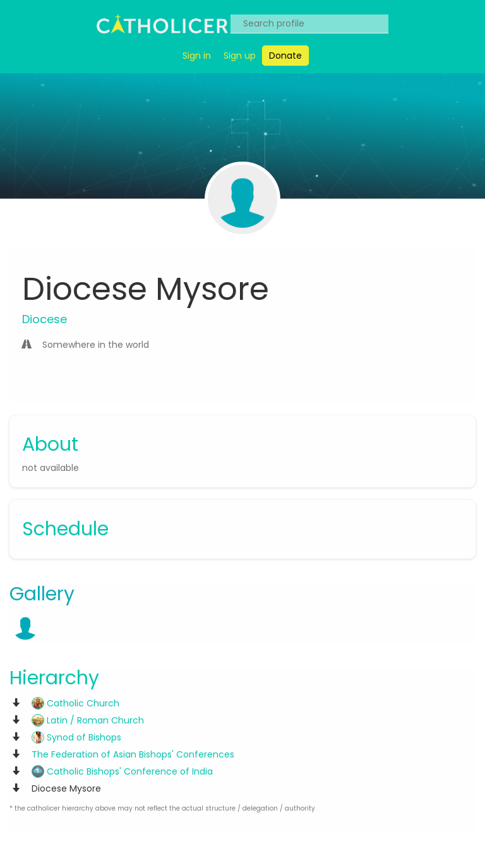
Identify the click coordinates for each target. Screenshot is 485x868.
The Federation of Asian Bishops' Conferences (133, 754)
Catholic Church (75, 703)
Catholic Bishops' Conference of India (122, 771)
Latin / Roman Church (88, 720)
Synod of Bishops (76, 737)
